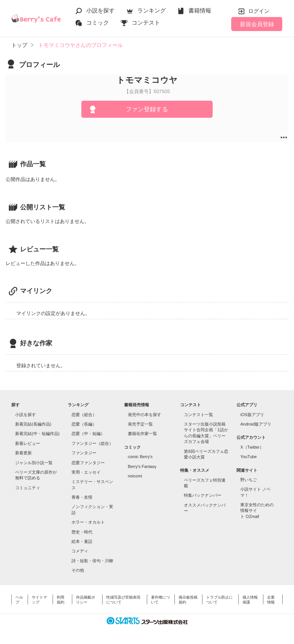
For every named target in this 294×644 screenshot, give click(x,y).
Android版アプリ (256, 424)
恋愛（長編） (84, 424)
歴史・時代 (82, 532)
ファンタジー (84, 453)
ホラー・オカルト (88, 522)
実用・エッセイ (86, 472)
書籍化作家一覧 (142, 433)
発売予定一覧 (140, 424)
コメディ (80, 551)
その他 (78, 570)
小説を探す (100, 10)
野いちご (249, 480)
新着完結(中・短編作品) (37, 433)
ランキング (152, 10)
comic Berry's (140, 457)
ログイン (259, 11)
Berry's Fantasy (142, 466)
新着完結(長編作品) (33, 424)
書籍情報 (200, 10)
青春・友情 (82, 497)
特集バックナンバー (203, 495)
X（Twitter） (252, 447)
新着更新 (23, 453)
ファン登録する (147, 109)
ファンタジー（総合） (92, 443)
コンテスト (146, 23)
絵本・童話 (82, 541)
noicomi (135, 476)
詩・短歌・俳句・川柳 (92, 561)
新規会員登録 (257, 24)
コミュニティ (28, 488)
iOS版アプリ (252, 415)
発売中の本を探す (145, 415)
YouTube (248, 457)
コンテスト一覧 (198, 415)
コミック (98, 23)
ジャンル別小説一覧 (34, 463)
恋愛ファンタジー (88, 463)
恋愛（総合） (84, 415)
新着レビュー (28, 443)
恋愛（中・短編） (88, 433)
